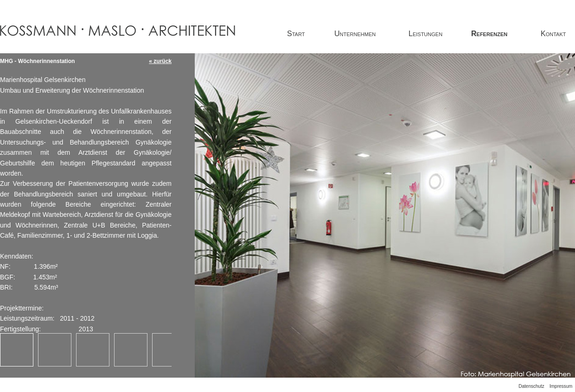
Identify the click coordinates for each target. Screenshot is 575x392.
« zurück (160, 61)
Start (296, 34)
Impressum (561, 386)
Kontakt (553, 34)
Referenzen (489, 34)
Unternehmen (355, 34)
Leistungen (425, 34)
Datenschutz (531, 386)
